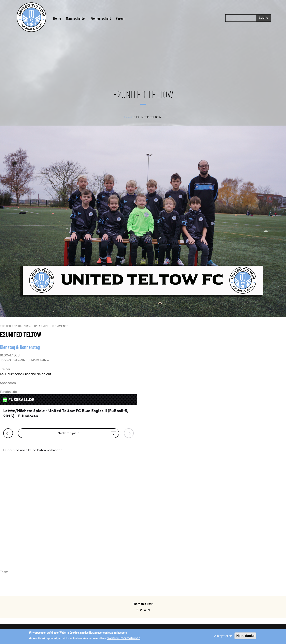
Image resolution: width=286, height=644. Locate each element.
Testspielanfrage (157, 560)
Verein (120, 18)
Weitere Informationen (124, 638)
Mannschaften (76, 18)
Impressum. (41, 533)
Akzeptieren (223, 636)
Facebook (217, 536)
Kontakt (151, 542)
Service (151, 554)
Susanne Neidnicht (37, 374)
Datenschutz (154, 536)
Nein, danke (245, 636)
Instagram (218, 530)
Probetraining (155, 548)
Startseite (153, 530)
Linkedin (217, 542)
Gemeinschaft (101, 18)
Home (57, 18)
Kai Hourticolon (11, 374)
